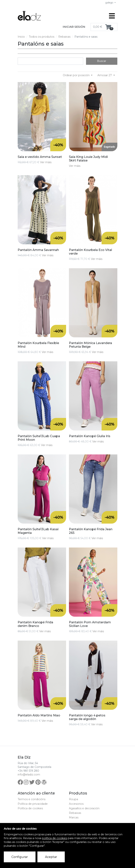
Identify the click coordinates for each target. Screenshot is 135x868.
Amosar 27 (105, 75)
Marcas (74, 817)
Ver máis (46, 162)
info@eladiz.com (29, 775)
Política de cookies (30, 808)
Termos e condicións (32, 799)
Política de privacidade (33, 804)
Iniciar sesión (74, 27)
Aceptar (51, 857)
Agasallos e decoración (84, 808)
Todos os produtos (42, 37)
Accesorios (76, 804)
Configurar (20, 857)
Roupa (73, 799)
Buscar (102, 61)
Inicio (21, 37)
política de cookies (54, 838)
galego (110, 3)
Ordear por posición (77, 75)
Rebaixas (64, 37)
